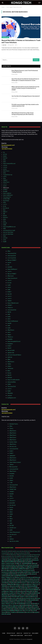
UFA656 (28, 557)
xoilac (19, 574)
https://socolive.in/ (12, 278)
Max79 (9, 375)
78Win (9, 364)
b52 (10, 537)
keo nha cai (14, 598)
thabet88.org (23, 565)
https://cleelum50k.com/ (9, 164)
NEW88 (37, 593)
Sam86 (28, 574)
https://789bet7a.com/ (8, 577)
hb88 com (8, 569)
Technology (5, 37)
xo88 (28, 609)
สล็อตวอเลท (10, 276)
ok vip (4, 206)
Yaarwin (4, 612)
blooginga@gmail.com (8, 145)
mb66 (3, 598)
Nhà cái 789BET (12, 260)
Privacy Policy (11, 633)
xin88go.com (19, 584)
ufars (23, 551)
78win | (36, 551)
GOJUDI (4, 551)
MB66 (23, 600)
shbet (4, 219)
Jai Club (5, 154)
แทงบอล (5, 165)
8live (24, 609)
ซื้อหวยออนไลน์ (13, 467)
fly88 (14, 551)
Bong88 (5, 191)
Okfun (27, 551)
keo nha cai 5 (13, 534)
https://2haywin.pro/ (15, 532)
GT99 (33, 591)
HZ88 (27, 553)
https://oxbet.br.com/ (22, 577)
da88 (31, 607)
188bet (10, 576)
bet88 (17, 560)
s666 (33, 593)
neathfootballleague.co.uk (28, 558)
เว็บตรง (11, 428)
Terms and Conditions (17, 635)
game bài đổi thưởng (25, 555)
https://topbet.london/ (8, 564)
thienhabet (21, 612)
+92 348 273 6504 (7, 149)
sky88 (20, 598)
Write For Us (28, 635)
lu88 (11, 609)
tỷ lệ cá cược (27, 579)
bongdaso (10, 344)
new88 (9, 323)
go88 (7, 579)
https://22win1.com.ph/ (8, 604)
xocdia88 (28, 602)
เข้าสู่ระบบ (10, 308)
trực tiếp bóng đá (15, 605)
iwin (15, 581)
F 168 (11, 483)
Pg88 (21, 588)
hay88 (5, 242)
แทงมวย (18, 551)
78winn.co (10, 337)
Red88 (32, 600)
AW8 (22, 562)
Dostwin (5, 158)
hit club (9, 283)
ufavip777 (24, 583)
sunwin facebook (33, 565)
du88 (27, 605)
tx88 (3, 609)
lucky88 (36, 607)
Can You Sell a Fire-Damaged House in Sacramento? (26, 96)
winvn (9, 319)
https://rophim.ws (19, 595)
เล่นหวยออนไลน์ (12, 256)
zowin (5, 240)
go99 (13, 560)
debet (8, 583)
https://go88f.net (10, 593)
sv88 (3, 591)
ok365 (26, 584)
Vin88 (35, 605)
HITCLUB (4, 607)
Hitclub (5, 223)
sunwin (5, 169)
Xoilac (4, 588)
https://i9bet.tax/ (33, 584)
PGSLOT (4, 590)
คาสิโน (5, 177)
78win (31, 551)
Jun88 (27, 595)
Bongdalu (11, 570)
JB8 (16, 562)
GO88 (18, 590)
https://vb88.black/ (8, 195)
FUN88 (9, 551)
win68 (3, 597)
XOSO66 (13, 600)
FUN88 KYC (34, 567)
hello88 (11, 476)
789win (11, 465)
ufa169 (23, 557)
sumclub (5, 238)
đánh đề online (6, 614)
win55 (3, 583)
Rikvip (35, 564)
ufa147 (13, 557)
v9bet (11, 496)
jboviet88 (12, 503)
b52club (10, 377)
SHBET (9, 292)
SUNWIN (25, 564)
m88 (9, 314)
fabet (4, 236)
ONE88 (4, 586)
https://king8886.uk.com (9, 227)
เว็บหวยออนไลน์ (7, 197)
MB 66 (9, 312)
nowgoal (23, 581)
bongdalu (10, 339)
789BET (5, 180)
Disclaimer (35, 633)
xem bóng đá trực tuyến (9, 230)
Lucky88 (4, 574)
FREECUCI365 (22, 576)
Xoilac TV (9, 588)
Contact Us (27, 633)
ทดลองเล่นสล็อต (12, 382)
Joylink (23, 574)
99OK (14, 590)
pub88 (32, 609)
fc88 (9, 290)
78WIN (9, 301)
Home (4, 633)
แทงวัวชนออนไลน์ (35, 555)
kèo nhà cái (6, 208)
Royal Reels (6, 201)
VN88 (9, 384)
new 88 (10, 294)
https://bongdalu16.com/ (14, 341)
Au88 (9, 285)
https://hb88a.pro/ (12, 269)
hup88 (18, 600)
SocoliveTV (28, 604)
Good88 (18, 583)
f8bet (11, 519)
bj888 (11, 510)
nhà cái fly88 (11, 350)
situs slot (32, 588)
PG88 (5, 225)
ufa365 (18, 557)
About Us (19, 633)
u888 (26, 560)
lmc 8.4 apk (27, 611)
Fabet (27, 600)
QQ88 (11, 514)
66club (5, 216)
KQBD (9, 391)
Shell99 (11, 494)
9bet (4, 210)
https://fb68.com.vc (18, 602)
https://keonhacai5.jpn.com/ (10, 565)
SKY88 (10, 567)
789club (37, 577)
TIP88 (13, 597)
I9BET (30, 564)
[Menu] (39, 3)
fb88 (4, 229)
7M (17, 564)
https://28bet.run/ (11, 591)
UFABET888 (6, 199)
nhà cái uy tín (35, 579)
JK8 (3, 558)
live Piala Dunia (6, 611)
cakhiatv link (11, 353)
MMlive (38, 590)
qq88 (9, 560)
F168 (17, 604)
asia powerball (6, 557)
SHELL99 (4, 567)
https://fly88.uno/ (33, 572)
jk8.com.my (31, 569)
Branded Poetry (14, 424)
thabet (9, 335)
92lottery (5, 217)
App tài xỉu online (14, 541)
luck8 (9, 317)
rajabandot (12, 456)
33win (35, 595)
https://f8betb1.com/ (13, 303)
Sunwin (11, 507)
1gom (18, 581)
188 (4, 214)
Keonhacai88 (15, 586)
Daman (5, 156)
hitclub (13, 572)
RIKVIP (9, 348)
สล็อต (4, 160)
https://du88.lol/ (7, 193)
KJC (8, 265)
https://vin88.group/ (13, 321)
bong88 (15, 576)
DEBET (15, 567)
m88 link (10, 357)
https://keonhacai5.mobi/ (26, 570)
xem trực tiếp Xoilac (8, 232)
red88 (15, 609)
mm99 (11, 478)
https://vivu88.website (13, 380)
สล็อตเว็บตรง (6, 171)
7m (21, 579)
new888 (10, 267)
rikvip (3, 579)
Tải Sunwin (10, 368)
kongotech (30, 639)
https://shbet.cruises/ (15, 462)
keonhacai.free (6, 572)
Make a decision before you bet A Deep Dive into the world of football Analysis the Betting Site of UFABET (25, 88)
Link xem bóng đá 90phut (14, 355)
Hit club (31, 583)
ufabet (9, 366)
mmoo (9, 287)
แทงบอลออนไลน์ (12, 253)
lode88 (20, 609)
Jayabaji (26, 562)
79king (30, 560)
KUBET (20, 564)
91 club (26, 607)
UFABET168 (13, 489)
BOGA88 (4, 602)
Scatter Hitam (13, 442)
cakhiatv (12, 539)
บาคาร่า (5, 184)
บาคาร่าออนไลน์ (12, 258)
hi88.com (24, 597)
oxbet (21, 586)
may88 (37, 609)
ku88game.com (12, 398)
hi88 (11, 516)
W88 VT (5, 212)
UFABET (5, 190)
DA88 (23, 605)
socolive (17, 579)
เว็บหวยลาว (12, 501)
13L (4, 152)
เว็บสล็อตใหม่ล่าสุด (8, 175)
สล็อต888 (10, 393)
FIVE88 (18, 597)
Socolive (5, 570)
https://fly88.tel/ (12, 612)
